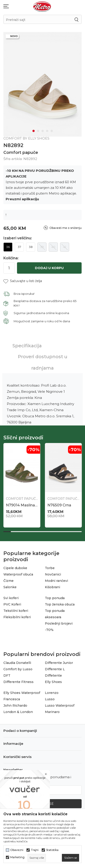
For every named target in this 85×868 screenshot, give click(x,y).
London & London (18, 712)
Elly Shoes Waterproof (22, 693)
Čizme (8, 581)
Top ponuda (55, 598)
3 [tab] (43, 131)
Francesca (12, 699)
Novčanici (53, 574)
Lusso (50, 699)
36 (8, 247)
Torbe (50, 568)
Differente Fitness (18, 682)
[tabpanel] (42, 84)
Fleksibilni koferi (17, 617)
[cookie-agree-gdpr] (70, 858)
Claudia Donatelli (17, 663)
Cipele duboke (15, 568)
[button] (23, 281)
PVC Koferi (12, 604)
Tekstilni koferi (16, 611)
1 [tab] (34, 131)
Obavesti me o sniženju (66, 228)
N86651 (54, 505)
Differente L (55, 669)
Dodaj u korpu (49, 268)
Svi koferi (11, 598)
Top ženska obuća (60, 604)
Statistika (52, 850)
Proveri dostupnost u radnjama (43, 362)
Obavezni (17, 850)
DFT (7, 675)
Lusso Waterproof (60, 705)
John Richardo (15, 705)
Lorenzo (52, 693)
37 (19, 247)
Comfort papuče (21, 153)
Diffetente (53, 675)
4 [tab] (47, 131)
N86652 (13, 505)
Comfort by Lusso (18, 669)
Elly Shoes (53, 682)
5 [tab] (52, 131)
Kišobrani (52, 587)
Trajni (35, 850)
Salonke (10, 587)
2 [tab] (38, 131)
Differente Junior (59, 663)
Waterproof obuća (18, 574)
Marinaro (52, 712)
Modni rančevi (56, 581)
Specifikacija (27, 346)
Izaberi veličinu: (18, 238)
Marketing (17, 857)
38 (31, 247)
